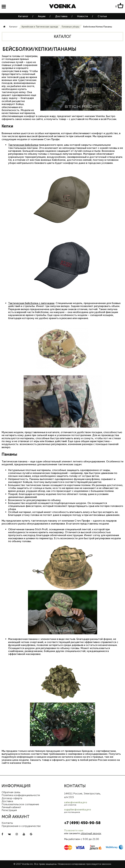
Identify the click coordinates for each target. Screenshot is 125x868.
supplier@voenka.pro (78, 809)
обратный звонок (91, 833)
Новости (83, 16)
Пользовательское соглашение (20, 804)
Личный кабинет (11, 807)
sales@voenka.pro (76, 802)
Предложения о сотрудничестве (21, 826)
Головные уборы (71, 27)
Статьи (102, 16)
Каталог (23, 16)
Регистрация (9, 810)
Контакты (7, 823)
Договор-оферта (12, 798)
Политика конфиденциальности (21, 795)
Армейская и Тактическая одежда (40, 27)
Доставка (61, 16)
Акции (42, 16)
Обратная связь (11, 792)
